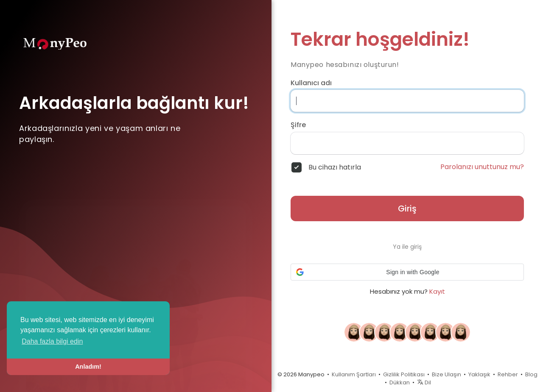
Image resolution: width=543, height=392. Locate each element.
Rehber (508, 374)
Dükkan (400, 382)
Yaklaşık (479, 374)
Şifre (298, 125)
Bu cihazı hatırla (335, 167)
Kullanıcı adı (311, 83)
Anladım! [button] (88, 367)
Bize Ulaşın (446, 374)
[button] (407, 272)
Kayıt (437, 291)
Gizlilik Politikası (404, 374)
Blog (531, 374)
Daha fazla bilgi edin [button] (52, 341)
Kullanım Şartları (354, 374)
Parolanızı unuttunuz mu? (482, 167)
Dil (424, 382)
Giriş (407, 209)
